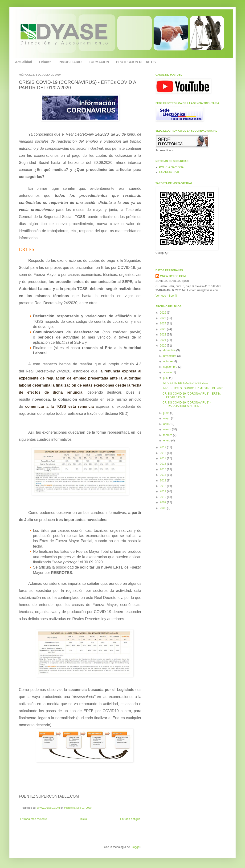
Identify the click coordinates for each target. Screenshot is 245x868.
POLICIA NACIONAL (172, 167)
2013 (163, 480)
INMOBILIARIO (70, 62)
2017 (163, 458)
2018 (163, 453)
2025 (163, 318)
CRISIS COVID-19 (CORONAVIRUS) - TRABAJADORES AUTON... (187, 404)
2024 (163, 323)
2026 (163, 313)
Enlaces (45, 62)
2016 (163, 464)
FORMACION (99, 62)
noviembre (170, 356)
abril (166, 424)
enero (167, 440)
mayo (167, 418)
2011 (163, 491)
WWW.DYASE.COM (49, 808)
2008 (163, 508)
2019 (163, 447)
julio (166, 378)
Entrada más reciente (33, 819)
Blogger (136, 847)
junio (167, 413)
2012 (163, 486)
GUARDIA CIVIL (169, 172)
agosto (168, 372)
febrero (168, 435)
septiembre (171, 367)
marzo (168, 429)
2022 (163, 335)
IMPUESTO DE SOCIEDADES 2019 (186, 383)
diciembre (170, 350)
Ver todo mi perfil (166, 296)
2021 (163, 340)
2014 (163, 475)
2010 (163, 497)
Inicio (84, 819)
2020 (163, 346)
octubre (168, 361)
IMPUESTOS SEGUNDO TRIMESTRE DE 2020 (193, 388)
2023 (163, 329)
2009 (163, 502)
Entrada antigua (130, 819)
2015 (163, 469)
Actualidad (24, 62)
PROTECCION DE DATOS (136, 62)
